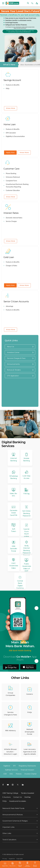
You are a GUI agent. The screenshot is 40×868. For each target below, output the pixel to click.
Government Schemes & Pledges (15, 821)
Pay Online (13, 864)
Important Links (8, 827)
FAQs (8, 88)
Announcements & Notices (13, 815)
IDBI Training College (10, 793)
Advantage (10, 306)
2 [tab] (15, 58)
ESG (11, 774)
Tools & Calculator (27, 864)
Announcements (13, 364)
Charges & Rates (11, 266)
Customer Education (13, 190)
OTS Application (13, 376)
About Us (11, 347)
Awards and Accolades (18, 801)
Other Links (7, 833)
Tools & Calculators (9, 840)
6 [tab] (28, 58)
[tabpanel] (20, 34)
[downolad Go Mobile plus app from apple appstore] (28, 667)
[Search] (28, 3)
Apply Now (10, 153)
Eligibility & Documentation (15, 136)
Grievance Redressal (13, 177)
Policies (19, 774)
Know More (11, 108)
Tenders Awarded (27, 793)
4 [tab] (22, 58)
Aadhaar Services (11, 770)
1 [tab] (12, 58)
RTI (14, 766)
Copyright (20, 859)
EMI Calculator (11, 133)
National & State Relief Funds (13, 808)
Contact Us (17, 797)
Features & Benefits (13, 85)
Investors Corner (13, 352)
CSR (5, 774)
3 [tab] (18, 58)
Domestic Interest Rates (14, 218)
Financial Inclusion (27, 770)
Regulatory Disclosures (27, 766)
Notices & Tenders (14, 370)
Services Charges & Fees (16, 358)
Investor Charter (31, 774)
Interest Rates (20, 864)
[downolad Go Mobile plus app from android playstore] (11, 667)
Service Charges (11, 221)
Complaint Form (11, 181)
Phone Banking (11, 173)
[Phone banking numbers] (32, 3)
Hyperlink (12, 859)
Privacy (5, 859)
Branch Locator (35, 864)
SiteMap (28, 797)
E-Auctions (7, 797)
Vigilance (7, 766)
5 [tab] (25, 58)
